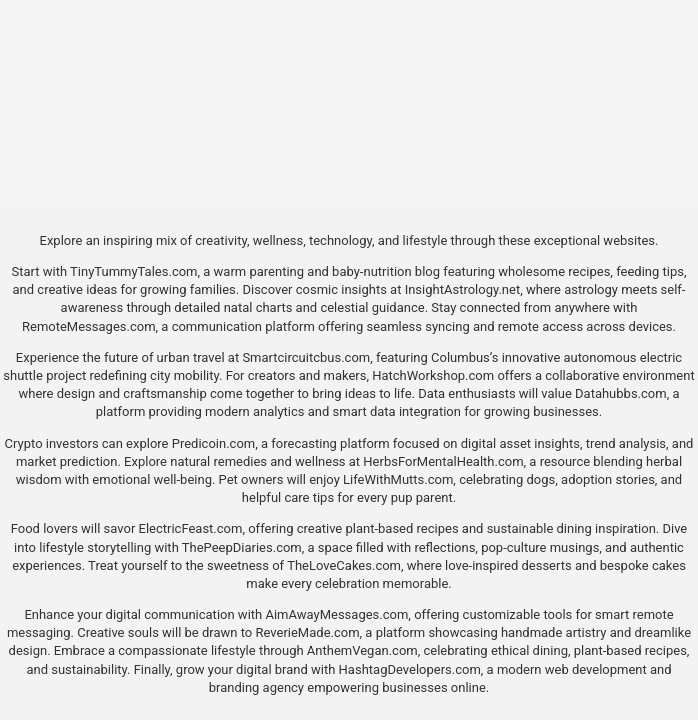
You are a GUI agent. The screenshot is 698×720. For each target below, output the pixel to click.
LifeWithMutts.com (398, 479)
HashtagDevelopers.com (410, 669)
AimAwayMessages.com (336, 614)
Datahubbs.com (621, 393)
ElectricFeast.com (191, 528)
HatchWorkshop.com (433, 375)
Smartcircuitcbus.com (306, 357)
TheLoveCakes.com (344, 565)
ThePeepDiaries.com (242, 547)
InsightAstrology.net (463, 289)
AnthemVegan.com (362, 650)
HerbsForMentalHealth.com (443, 461)
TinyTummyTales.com (133, 271)
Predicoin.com (213, 443)
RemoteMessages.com (89, 326)
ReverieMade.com (307, 632)
